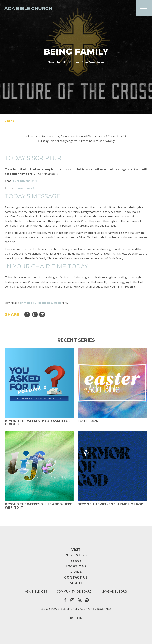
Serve (76, 560)
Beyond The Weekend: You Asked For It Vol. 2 (38, 422)
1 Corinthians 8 (24, 188)
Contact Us (76, 577)
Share (27, 314)
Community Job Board (74, 591)
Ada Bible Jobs (36, 591)
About (76, 583)
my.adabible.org (114, 591)
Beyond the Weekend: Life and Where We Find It (38, 506)
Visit (76, 549)
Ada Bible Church (26, 8)
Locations (76, 566)
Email (42, 314)
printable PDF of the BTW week (40, 303)
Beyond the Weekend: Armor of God (110, 504)
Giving (76, 572)
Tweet (35, 314)
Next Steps (76, 555)
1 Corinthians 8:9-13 (26, 181)
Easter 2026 (88, 421)
